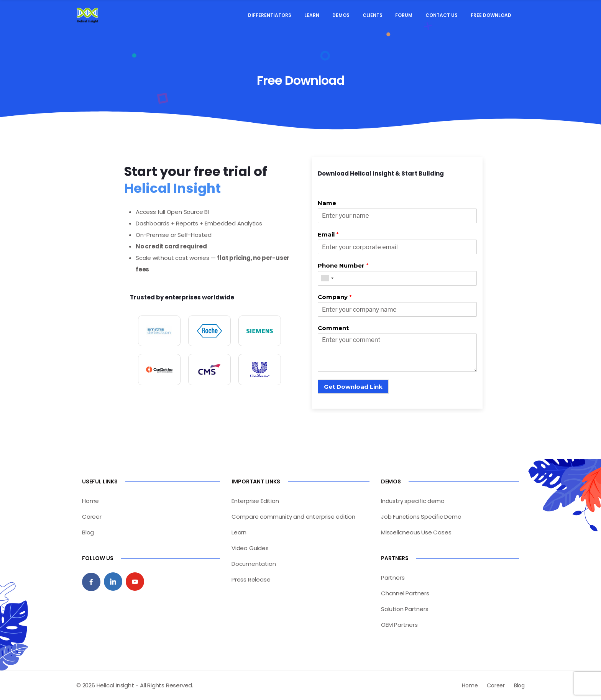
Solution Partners (405, 609)
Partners (393, 578)
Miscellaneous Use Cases (416, 532)
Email (328, 234)
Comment (333, 328)
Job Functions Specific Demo (421, 517)
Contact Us (442, 15)
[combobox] (327, 278)
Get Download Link (353, 387)
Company (335, 297)
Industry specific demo (413, 501)
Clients (373, 15)
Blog (88, 532)
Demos (341, 15)
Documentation (254, 564)
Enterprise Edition (255, 501)
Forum (404, 15)
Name (327, 203)
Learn (312, 15)
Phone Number (343, 265)
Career (92, 517)
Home (90, 501)
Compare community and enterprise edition (293, 517)
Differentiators (270, 15)
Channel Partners (405, 593)
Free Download (491, 15)
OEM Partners (399, 625)
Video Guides (250, 548)
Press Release (251, 579)
